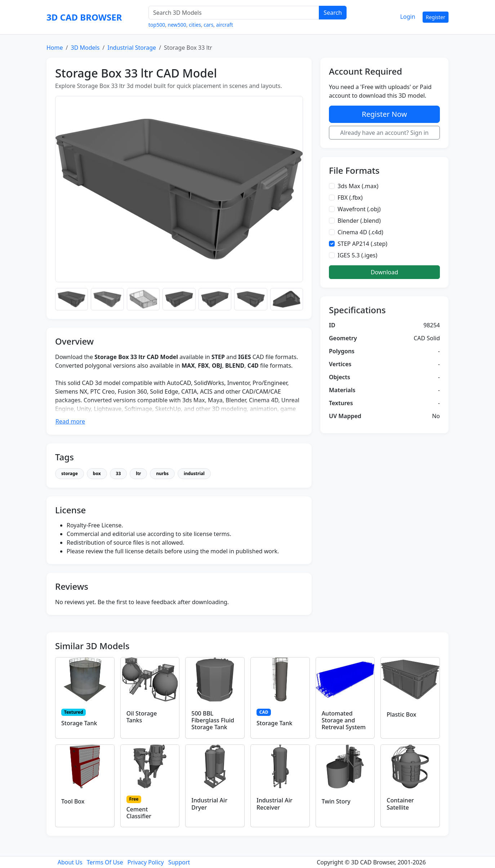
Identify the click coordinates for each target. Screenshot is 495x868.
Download (384, 272)
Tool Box (73, 801)
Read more (70, 421)
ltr (138, 473)
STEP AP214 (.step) (362, 244)
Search (333, 13)
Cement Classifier (139, 813)
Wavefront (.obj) (359, 209)
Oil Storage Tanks (142, 717)
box (97, 473)
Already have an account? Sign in (384, 133)
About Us (70, 862)
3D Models (85, 48)
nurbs (162, 473)
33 (119, 473)
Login (408, 17)
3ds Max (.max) (358, 186)
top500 (157, 25)
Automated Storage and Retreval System (344, 720)
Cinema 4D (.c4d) (360, 232)
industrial (194, 473)
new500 (177, 25)
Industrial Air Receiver (275, 804)
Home (55, 48)
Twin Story (336, 801)
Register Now (384, 114)
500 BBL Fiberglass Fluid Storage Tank (213, 720)
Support (179, 862)
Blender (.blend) (359, 221)
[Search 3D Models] (234, 13)
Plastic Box (401, 714)
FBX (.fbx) (350, 198)
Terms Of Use (105, 862)
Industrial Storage (132, 48)
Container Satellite (400, 804)
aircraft (225, 25)
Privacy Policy (146, 862)
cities (195, 25)
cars (208, 25)
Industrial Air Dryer (209, 804)
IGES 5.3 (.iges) (357, 255)
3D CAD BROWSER (84, 17)
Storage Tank (79, 723)
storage (70, 473)
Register (436, 17)
